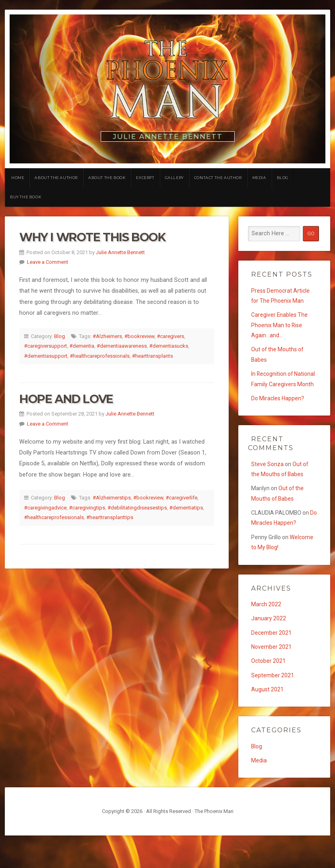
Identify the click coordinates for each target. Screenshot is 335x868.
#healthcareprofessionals (100, 356)
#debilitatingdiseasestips (137, 508)
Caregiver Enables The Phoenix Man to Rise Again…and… (280, 328)
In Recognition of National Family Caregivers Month (274, 391)
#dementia (82, 346)
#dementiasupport (46, 356)
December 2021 (272, 660)
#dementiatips (186, 508)
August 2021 (268, 720)
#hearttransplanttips (110, 517)
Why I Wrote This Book (92, 237)
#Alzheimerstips (112, 498)
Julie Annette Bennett (120, 252)
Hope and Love (66, 399)
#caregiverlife (182, 498)
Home (18, 178)
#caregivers (171, 336)
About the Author (56, 178)
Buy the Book (26, 197)
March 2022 (267, 630)
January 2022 (269, 645)
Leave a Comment (48, 262)
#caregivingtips (87, 508)
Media (259, 178)
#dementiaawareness (122, 346)
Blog (283, 178)
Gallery (174, 178)
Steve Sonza (268, 484)
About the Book (107, 178)
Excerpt (145, 178)
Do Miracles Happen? (279, 417)
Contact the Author (218, 178)
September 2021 (273, 705)
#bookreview (139, 336)
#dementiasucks (169, 346)
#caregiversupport (46, 346)
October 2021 (269, 690)
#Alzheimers (107, 336)
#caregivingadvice (45, 508)
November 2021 (272, 675)
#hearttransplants (152, 356)
